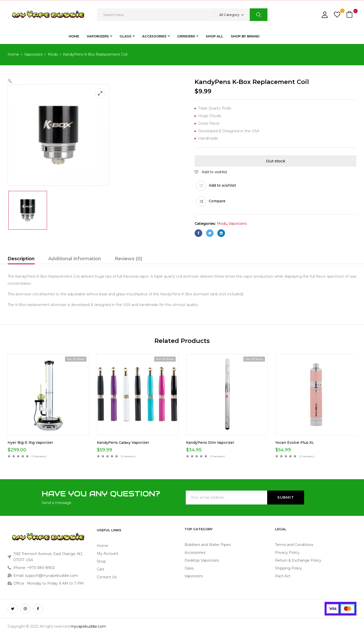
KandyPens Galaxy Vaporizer (123, 443)
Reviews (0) (129, 259)
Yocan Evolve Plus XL (295, 443)
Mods (53, 54)
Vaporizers (33, 54)
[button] (350, 15)
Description (21, 259)
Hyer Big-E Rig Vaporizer (30, 443)
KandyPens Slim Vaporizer (210, 443)
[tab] (21, 259)
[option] (28, 210)
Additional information (75, 259)
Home (13, 54)
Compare (217, 201)
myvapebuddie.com (88, 626)
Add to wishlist (222, 185)
